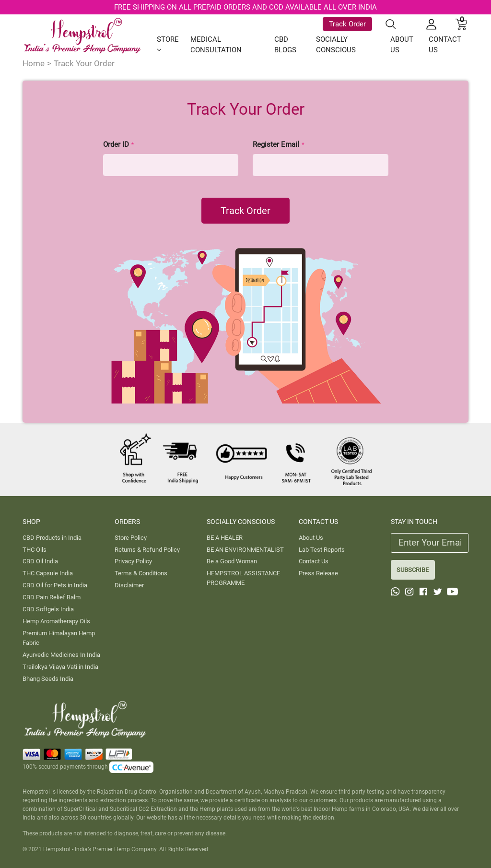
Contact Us (314, 561)
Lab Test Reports (322, 550)
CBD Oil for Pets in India (55, 585)
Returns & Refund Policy (147, 550)
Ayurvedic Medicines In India (61, 655)
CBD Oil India (40, 561)
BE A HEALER (225, 538)
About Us (311, 538)
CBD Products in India (52, 538)
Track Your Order (84, 63)
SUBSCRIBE (413, 570)
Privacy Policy (133, 561)
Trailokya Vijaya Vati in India (60, 667)
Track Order (347, 24)
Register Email (279, 144)
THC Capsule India (48, 573)
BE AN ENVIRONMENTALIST (245, 550)
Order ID (119, 144)
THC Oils (35, 550)
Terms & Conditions (141, 573)
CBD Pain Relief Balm (52, 597)
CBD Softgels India (48, 609)
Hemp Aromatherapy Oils (56, 621)
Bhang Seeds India (48, 679)
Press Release (318, 573)
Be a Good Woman (232, 561)
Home (34, 63)
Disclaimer (129, 585)
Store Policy (131, 538)
